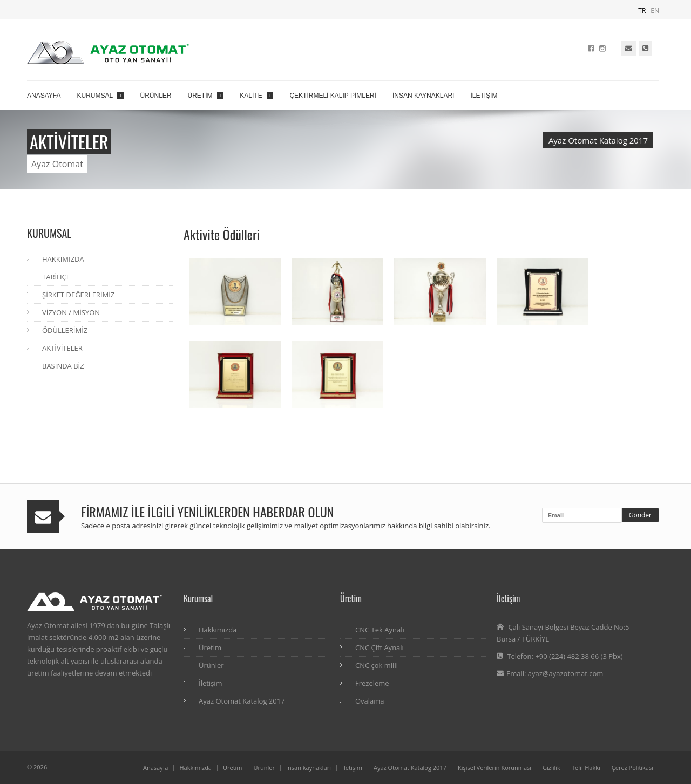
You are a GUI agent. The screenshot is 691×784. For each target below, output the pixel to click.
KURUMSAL (100, 96)
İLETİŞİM (484, 96)
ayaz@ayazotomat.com (565, 673)
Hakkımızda (218, 630)
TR (642, 11)
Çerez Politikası (632, 768)
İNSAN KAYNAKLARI (423, 96)
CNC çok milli (377, 665)
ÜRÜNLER (155, 96)
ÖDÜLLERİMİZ (65, 330)
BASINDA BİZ (63, 366)
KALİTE (256, 96)
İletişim (211, 683)
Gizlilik (551, 768)
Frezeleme (372, 683)
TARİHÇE (56, 277)
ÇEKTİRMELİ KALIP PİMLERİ (333, 96)
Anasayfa (156, 768)
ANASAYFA (44, 96)
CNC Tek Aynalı (380, 630)
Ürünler (211, 665)
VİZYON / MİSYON (71, 312)
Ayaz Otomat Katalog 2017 (598, 140)
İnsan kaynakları (309, 768)
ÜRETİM (206, 96)
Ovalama (370, 701)
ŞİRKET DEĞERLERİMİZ (78, 295)
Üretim (210, 647)
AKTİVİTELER (62, 348)
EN (655, 11)
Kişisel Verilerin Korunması (494, 768)
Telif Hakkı (586, 768)
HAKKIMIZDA (63, 259)
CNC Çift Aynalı (380, 647)
